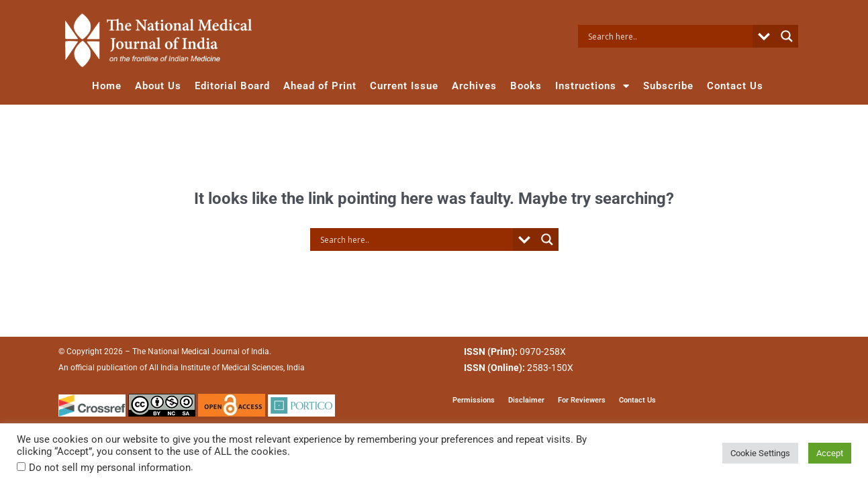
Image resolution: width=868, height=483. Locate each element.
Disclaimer (526, 400)
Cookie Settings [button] (760, 453)
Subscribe (668, 86)
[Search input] (669, 36)
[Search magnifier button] (787, 36)
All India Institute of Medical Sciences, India (227, 368)
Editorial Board (232, 86)
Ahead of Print (320, 86)
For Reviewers (582, 400)
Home (107, 86)
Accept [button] (830, 453)
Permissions (474, 400)
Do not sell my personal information (110, 468)
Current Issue (404, 86)
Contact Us (735, 86)
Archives (474, 86)
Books (526, 86)
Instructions (592, 86)
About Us (158, 86)
